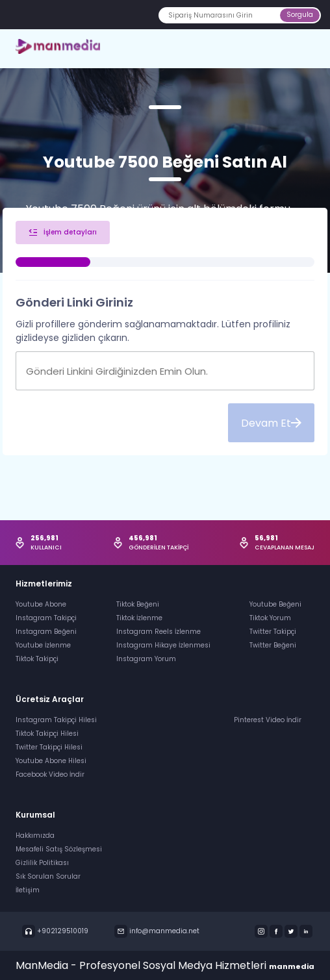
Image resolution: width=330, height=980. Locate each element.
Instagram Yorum (146, 659)
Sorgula (300, 15)
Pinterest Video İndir (268, 720)
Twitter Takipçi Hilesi (49, 747)
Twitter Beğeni (273, 645)
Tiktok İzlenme (139, 618)
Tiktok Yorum (270, 618)
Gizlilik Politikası (42, 863)
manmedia (292, 966)
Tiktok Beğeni (138, 604)
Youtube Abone (41, 604)
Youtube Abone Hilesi (51, 761)
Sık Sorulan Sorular (48, 876)
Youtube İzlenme (43, 645)
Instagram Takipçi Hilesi (56, 720)
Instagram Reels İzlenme (159, 632)
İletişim (28, 890)
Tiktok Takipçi (37, 659)
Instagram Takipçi (46, 618)
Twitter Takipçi (273, 632)
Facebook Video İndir (50, 774)
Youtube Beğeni (275, 604)
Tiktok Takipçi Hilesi (47, 734)
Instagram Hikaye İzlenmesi (163, 645)
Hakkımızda (35, 836)
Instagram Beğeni (46, 632)
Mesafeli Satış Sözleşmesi (59, 849)
